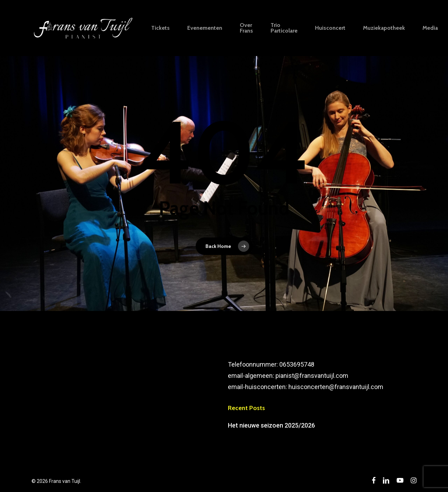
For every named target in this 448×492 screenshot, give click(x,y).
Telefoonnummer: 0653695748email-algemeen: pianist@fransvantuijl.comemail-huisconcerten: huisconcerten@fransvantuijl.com (306, 376)
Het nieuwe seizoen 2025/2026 (271, 425)
